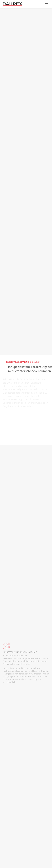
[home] (12, 4)
